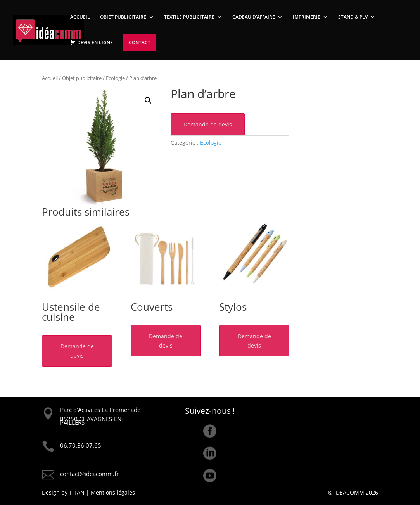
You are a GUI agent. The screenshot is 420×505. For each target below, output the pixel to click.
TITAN (77, 492)
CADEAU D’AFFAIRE (254, 17)
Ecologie (115, 78)
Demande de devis (208, 124)
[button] (148, 100)
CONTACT (140, 42)
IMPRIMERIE (307, 17)
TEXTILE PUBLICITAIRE (189, 17)
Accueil (50, 78)
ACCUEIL (80, 17)
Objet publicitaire (82, 78)
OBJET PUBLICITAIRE (123, 17)
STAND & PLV (353, 17)
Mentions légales (113, 492)
